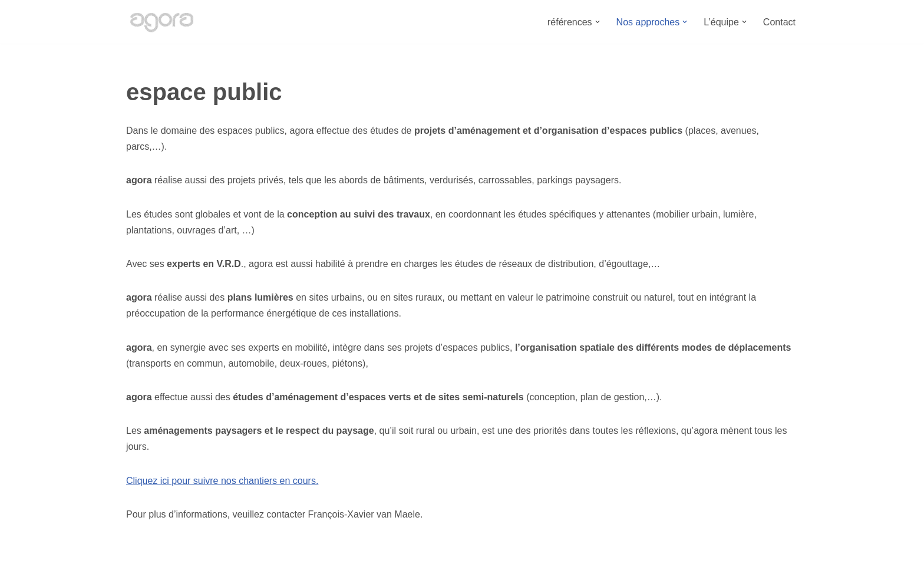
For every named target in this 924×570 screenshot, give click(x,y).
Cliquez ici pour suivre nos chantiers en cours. (222, 481)
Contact (779, 22)
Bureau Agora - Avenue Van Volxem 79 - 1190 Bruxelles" (245, 555)
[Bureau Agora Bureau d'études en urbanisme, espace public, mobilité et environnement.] (161, 22)
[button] (598, 22)
